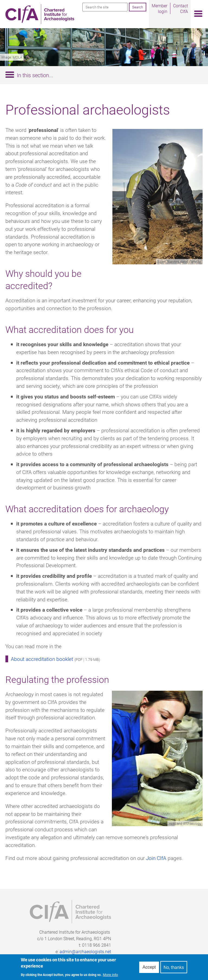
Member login (160, 8)
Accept (149, 968)
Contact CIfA (181, 8)
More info (110, 976)
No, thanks (174, 968)
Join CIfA (156, 858)
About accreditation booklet (42, 659)
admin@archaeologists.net (85, 951)
